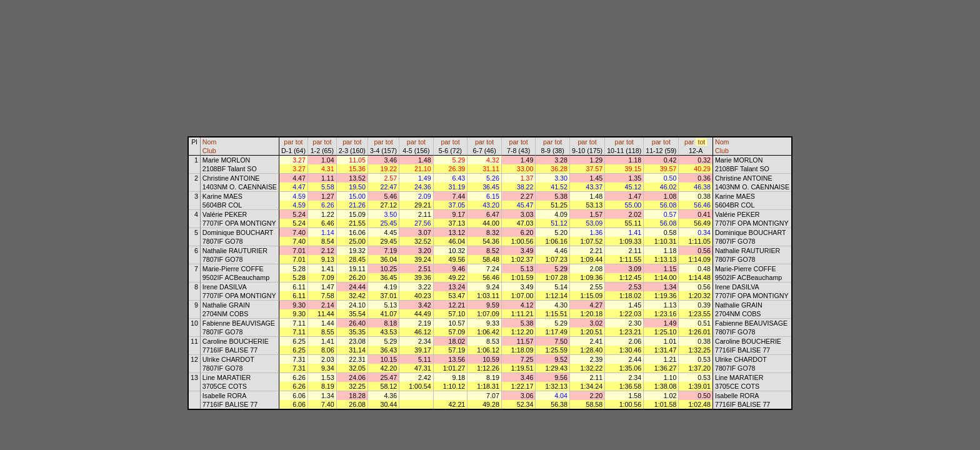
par (288, 142)
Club (209, 151)
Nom (210, 142)
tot (299, 142)
